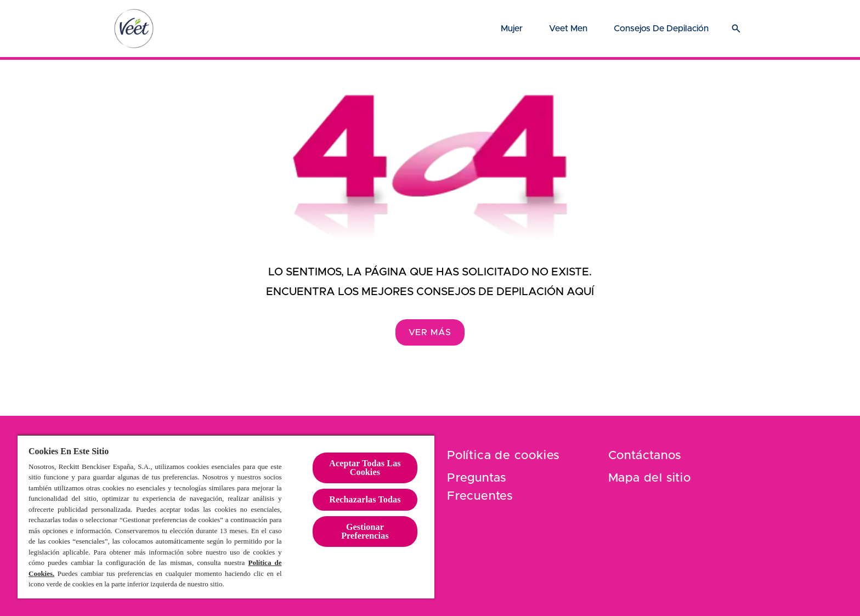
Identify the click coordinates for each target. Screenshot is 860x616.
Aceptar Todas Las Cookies (365, 468)
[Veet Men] (568, 29)
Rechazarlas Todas (365, 499)
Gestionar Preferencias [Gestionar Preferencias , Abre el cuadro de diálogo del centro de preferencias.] (365, 531)
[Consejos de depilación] (661, 29)
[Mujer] (512, 29)
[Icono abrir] (736, 29)
